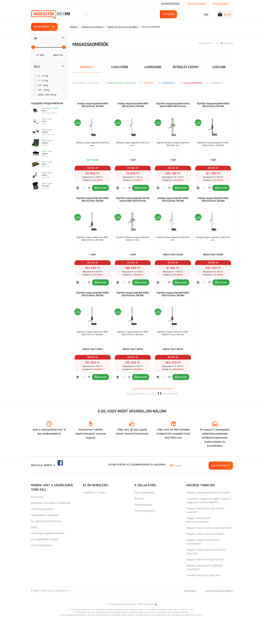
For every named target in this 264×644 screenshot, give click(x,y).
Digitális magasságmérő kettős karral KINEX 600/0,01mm (133, 210)
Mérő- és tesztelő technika (123, 27)
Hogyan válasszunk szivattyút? (206, 559)
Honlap (74, 27)
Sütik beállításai (41, 570)
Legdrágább (153, 67)
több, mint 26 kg (47, 95)
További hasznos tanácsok (203, 600)
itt (156, 629)
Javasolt (86, 67)
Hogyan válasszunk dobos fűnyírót (208, 518)
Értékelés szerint (186, 67)
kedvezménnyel (193, 83)
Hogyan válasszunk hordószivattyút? (209, 553)
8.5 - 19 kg (44, 90)
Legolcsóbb (120, 67)
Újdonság (217, 83)
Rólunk (139, 524)
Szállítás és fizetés (95, 518)
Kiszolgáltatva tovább (45, 564)
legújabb (219, 67)
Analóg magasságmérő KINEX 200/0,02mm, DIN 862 (173, 210)
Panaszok (37, 522)
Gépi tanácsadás (145, 518)
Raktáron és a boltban (122, 83)
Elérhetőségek (170, 3)
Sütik (34, 552)
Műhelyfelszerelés (93, 27)
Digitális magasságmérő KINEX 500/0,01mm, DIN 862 (93, 313)
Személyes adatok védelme (48, 558)
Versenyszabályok (42, 534)
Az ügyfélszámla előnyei (46, 546)
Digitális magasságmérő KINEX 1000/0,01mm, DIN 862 (173, 313)
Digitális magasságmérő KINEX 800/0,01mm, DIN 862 (93, 210)
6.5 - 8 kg (43, 85)
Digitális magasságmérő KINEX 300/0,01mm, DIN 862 (213, 107)
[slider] (33, 47)
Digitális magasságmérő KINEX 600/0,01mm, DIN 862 (133, 313)
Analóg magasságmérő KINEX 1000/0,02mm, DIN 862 (213, 210)
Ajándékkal (168, 83)
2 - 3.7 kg (43, 76)
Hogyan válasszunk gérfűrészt (205, 585)
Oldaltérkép (189, 616)
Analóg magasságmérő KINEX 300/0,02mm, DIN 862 (133, 107)
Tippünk (149, 83)
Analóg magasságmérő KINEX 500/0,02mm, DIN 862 (93, 107)
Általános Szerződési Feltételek (51, 528)
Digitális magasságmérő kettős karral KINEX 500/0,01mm (173, 107)
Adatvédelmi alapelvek (45, 540)
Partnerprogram (145, 536)
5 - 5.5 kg (43, 80)
